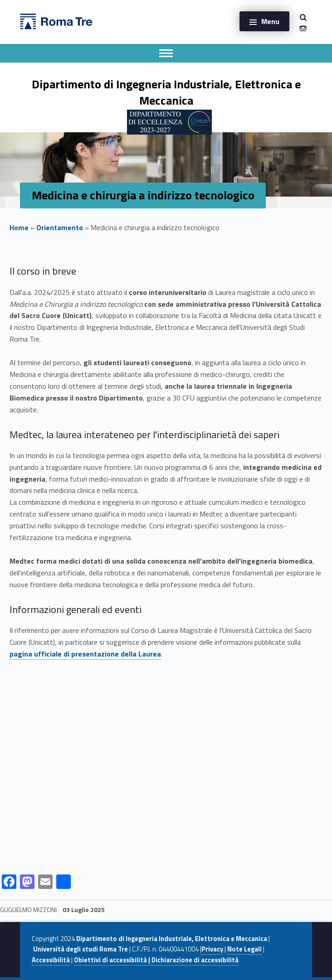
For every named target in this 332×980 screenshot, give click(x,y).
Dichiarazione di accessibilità (195, 960)
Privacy (212, 949)
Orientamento (60, 227)
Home (19, 227)
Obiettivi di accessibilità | (113, 960)
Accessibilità (51, 960)
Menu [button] (270, 21)
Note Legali (244, 949)
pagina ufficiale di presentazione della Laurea (85, 654)
